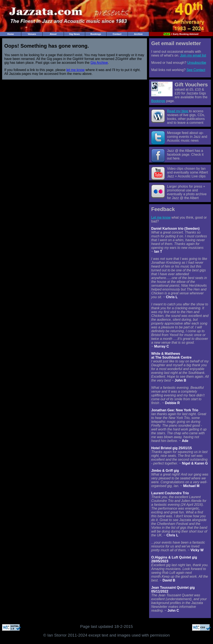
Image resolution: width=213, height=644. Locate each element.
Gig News (74, 34)
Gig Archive (99, 63)
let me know (76, 70)
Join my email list (193, 55)
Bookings (96, 34)
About (53, 34)
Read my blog (178, 111)
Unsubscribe (197, 63)
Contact (117, 34)
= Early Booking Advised (181, 34)
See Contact (196, 70)
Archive (138, 34)
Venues (32, 34)
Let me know (161, 217)
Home (11, 34)
